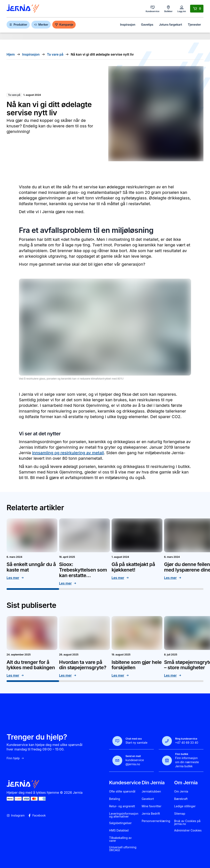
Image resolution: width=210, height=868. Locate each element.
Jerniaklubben (151, 791)
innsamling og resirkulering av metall (68, 453)
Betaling (115, 799)
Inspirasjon (128, 25)
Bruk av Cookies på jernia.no (187, 822)
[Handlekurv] (197, 9)
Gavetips (147, 25)
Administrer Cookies (188, 830)
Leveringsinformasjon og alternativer (124, 815)
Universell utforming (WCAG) (123, 849)
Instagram (16, 815)
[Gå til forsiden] (23, 9)
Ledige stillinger (185, 806)
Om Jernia (181, 791)
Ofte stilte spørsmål (122, 791)
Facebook (37, 815)
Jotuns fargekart (170, 25)
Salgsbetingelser (120, 823)
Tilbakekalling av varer (120, 839)
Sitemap (180, 814)
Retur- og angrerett (122, 806)
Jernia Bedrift (151, 814)
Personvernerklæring (156, 821)
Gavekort (148, 799)
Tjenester (194, 25)
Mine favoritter (152, 806)
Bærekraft (181, 799)
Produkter (18, 25)
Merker (41, 25)
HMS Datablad (119, 830)
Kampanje (64, 25)
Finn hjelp (15, 758)
